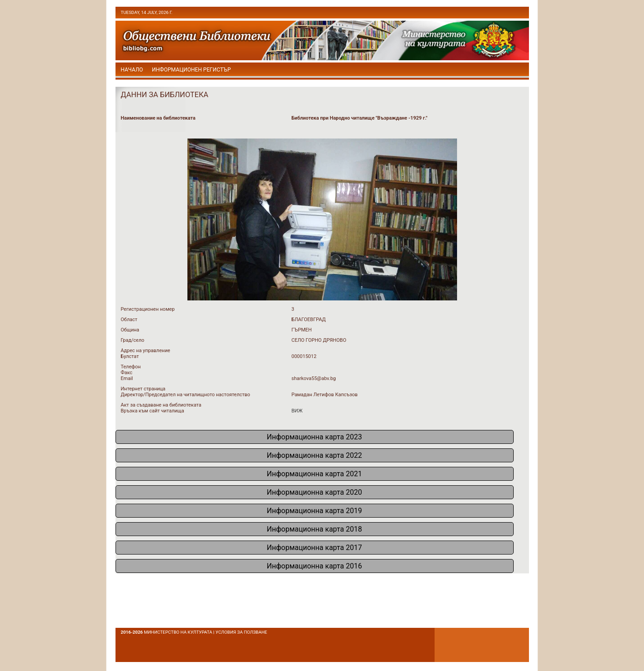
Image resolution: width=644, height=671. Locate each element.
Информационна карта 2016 (315, 566)
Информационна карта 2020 (315, 492)
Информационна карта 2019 (315, 511)
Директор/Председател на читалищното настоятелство (186, 395)
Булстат (130, 356)
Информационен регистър (191, 70)
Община (130, 330)
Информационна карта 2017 (315, 548)
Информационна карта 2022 (315, 455)
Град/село (133, 340)
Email (127, 378)
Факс (127, 373)
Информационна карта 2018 (315, 529)
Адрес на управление (146, 351)
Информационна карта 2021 (315, 474)
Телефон (131, 367)
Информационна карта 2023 (315, 437)
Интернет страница (143, 389)
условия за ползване (242, 632)
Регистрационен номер (148, 309)
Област (129, 320)
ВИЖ (297, 411)
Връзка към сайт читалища (153, 411)
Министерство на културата (178, 632)
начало (132, 70)
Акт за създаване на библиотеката (161, 405)
